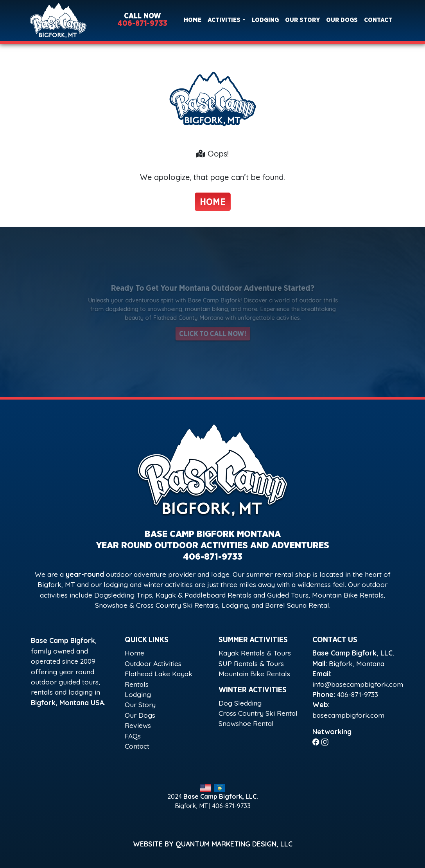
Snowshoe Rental (246, 723)
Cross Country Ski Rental (258, 713)
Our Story (302, 20)
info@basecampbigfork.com (358, 684)
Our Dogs (342, 20)
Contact (378, 20)
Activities (224, 20)
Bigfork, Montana (357, 663)
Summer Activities (253, 640)
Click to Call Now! (212, 331)
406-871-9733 (143, 24)
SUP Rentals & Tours (251, 663)
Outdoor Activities (153, 663)
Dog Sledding (240, 703)
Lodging (265, 20)
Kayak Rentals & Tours (255, 653)
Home (193, 20)
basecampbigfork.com (348, 715)
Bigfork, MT (191, 806)
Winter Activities (253, 690)
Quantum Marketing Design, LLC (234, 844)
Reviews (138, 725)
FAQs (133, 736)
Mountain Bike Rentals (254, 674)
